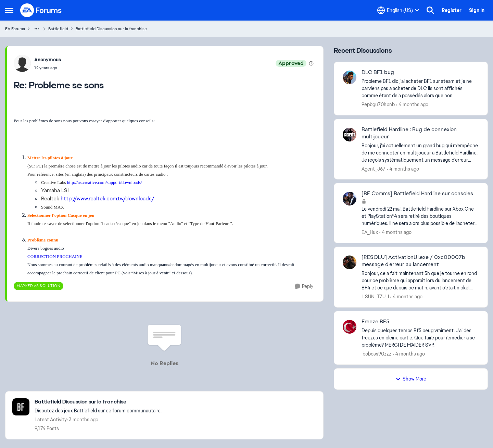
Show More (411, 379)
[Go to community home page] (41, 10)
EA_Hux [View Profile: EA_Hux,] (370, 232)
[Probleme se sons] (48, 68)
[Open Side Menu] (9, 10)
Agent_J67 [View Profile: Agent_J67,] (374, 169)
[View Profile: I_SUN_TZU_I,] (350, 262)
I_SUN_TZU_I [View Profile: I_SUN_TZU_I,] (375, 297)
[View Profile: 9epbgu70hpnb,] (350, 77)
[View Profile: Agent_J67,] (350, 135)
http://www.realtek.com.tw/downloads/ (108, 198)
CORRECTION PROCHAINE (55, 256)
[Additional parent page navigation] (37, 29)
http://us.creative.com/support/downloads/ (105, 182)
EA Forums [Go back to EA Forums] (15, 29)
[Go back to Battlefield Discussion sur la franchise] (98, 402)
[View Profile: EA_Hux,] (350, 199)
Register (452, 10)
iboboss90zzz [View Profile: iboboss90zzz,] (376, 354)
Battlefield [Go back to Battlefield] (58, 29)
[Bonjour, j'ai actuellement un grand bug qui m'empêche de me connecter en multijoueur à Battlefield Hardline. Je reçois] (420, 153)
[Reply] (304, 287)
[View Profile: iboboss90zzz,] (350, 327)
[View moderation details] (311, 63)
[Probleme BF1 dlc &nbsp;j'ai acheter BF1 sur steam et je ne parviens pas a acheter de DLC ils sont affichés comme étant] (420, 89)
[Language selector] (398, 10)
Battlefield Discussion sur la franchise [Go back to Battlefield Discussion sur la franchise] (111, 29)
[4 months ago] (412, 105)
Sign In (477, 10)
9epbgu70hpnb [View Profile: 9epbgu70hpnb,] (378, 104)
